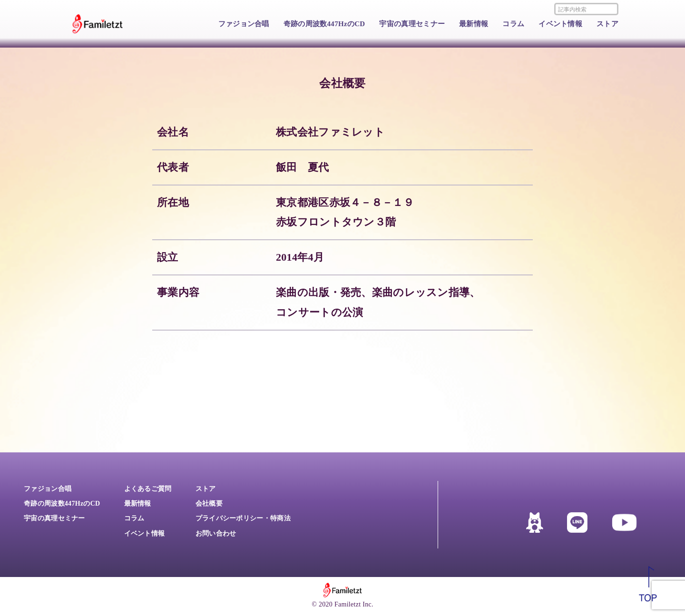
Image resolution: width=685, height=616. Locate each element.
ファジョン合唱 (244, 24)
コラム (513, 24)
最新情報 (474, 24)
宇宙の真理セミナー (412, 24)
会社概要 (209, 504)
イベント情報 (560, 24)
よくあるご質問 (148, 489)
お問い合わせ (216, 533)
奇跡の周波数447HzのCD (324, 24)
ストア (607, 24)
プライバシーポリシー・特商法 (243, 518)
